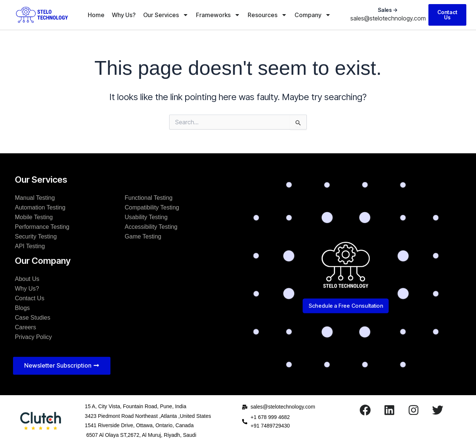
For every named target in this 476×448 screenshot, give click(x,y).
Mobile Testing (34, 217)
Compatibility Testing (152, 207)
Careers (25, 327)
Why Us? (124, 15)
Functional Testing (149, 198)
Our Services (166, 15)
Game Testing (143, 236)
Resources (267, 15)
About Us (27, 279)
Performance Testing (42, 227)
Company (313, 15)
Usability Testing (146, 217)
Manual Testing (35, 198)
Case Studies (33, 318)
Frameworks (218, 15)
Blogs (22, 308)
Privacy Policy (33, 337)
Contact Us (30, 298)
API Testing (30, 246)
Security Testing (36, 236)
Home (96, 15)
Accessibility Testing (151, 227)
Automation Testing (40, 207)
